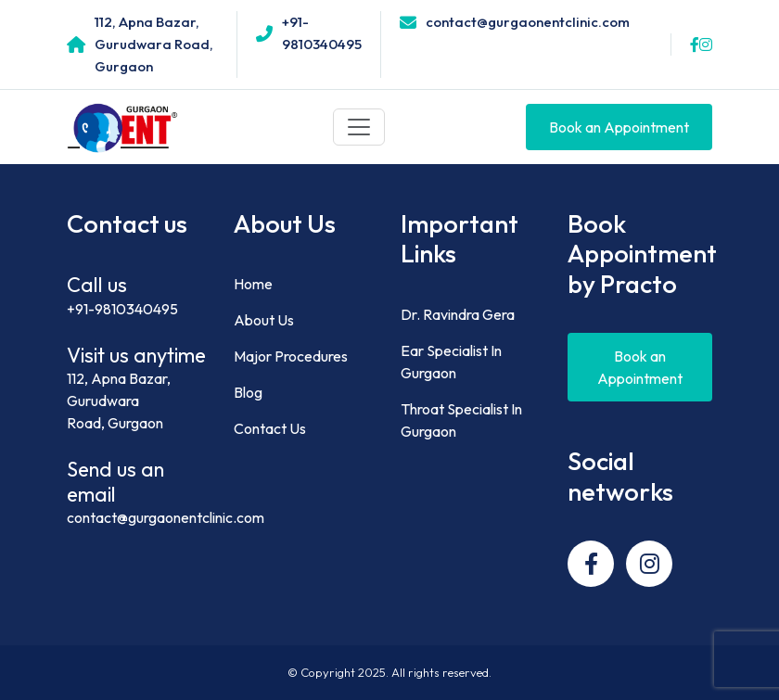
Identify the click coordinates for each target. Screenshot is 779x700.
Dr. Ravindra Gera (458, 314)
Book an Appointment (619, 127)
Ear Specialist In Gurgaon (451, 362)
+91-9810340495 (122, 309)
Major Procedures (291, 356)
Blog (248, 392)
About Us (264, 320)
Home (253, 284)
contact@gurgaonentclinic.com (166, 517)
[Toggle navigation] (359, 127)
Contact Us (270, 428)
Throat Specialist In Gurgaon (461, 420)
